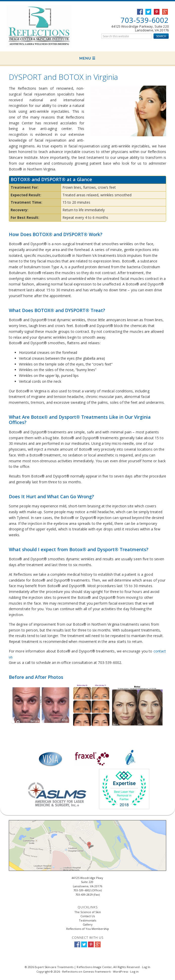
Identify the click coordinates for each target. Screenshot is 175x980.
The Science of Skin (88, 912)
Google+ (98, 944)
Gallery (88, 924)
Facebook (77, 944)
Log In (146, 967)
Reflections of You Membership (88, 929)
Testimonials (88, 920)
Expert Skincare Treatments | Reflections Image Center (32, 26)
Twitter (84, 944)
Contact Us (88, 916)
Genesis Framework (97, 972)
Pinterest (91, 944)
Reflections (70, 972)
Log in (134, 972)
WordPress (121, 972)
